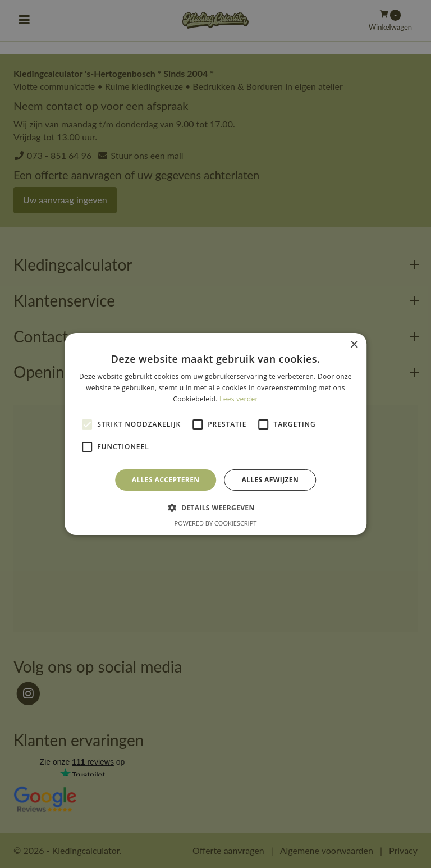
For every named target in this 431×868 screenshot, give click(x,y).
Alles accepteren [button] (166, 480)
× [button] (354, 345)
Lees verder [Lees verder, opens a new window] (239, 399)
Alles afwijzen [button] (270, 480)
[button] (215, 508)
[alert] (215, 434)
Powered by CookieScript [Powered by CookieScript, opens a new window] (216, 523)
